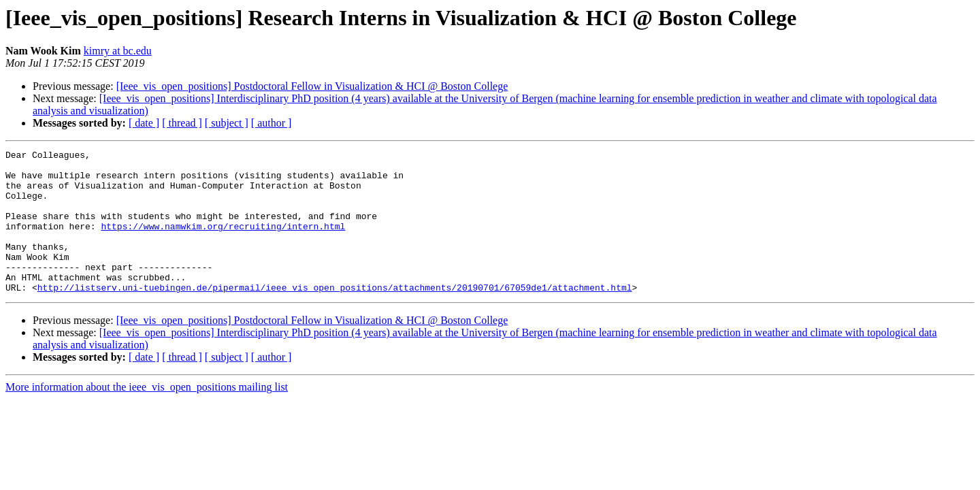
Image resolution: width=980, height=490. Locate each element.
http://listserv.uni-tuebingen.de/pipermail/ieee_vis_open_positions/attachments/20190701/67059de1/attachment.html (335, 316)
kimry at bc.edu (118, 51)
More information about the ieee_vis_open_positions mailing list (147, 415)
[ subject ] (227, 123)
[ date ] (144, 123)
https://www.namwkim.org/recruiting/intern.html (223, 242)
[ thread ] (182, 123)
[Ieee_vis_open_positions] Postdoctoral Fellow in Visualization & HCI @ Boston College (312, 86)
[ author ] (272, 123)
